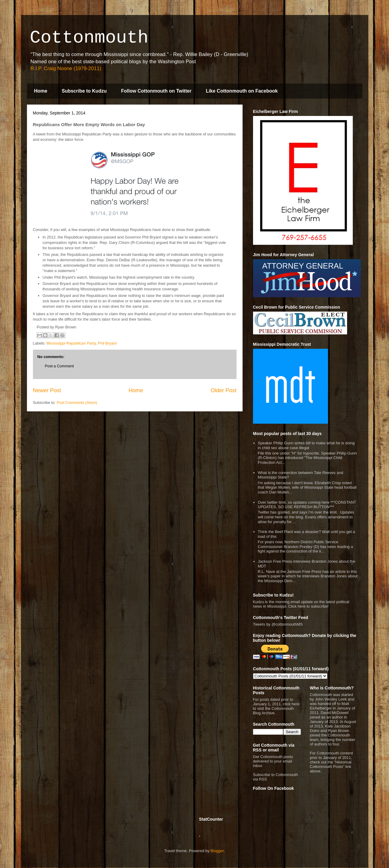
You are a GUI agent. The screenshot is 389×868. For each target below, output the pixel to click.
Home (41, 91)
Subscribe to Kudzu (84, 91)
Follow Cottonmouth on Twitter (156, 91)
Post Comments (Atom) (77, 403)
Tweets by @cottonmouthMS (278, 624)
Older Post (224, 390)
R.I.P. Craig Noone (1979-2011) (66, 68)
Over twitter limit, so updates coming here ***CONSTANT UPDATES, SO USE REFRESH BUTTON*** (307, 505)
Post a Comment (59, 366)
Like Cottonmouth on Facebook (242, 91)
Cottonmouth (89, 38)
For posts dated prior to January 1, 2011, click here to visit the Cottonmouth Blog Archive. (276, 706)
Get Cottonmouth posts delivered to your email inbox (273, 761)
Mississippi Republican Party (71, 343)
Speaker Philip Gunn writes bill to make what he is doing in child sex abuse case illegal (306, 445)
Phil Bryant (107, 343)
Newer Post (47, 390)
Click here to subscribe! (308, 606)
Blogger (217, 851)
